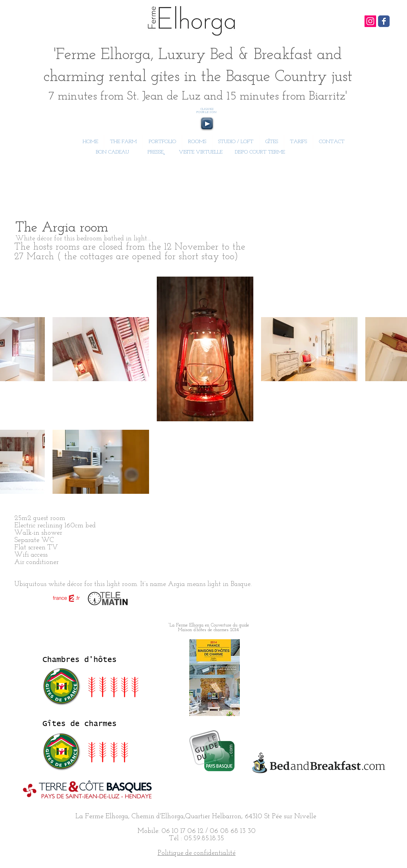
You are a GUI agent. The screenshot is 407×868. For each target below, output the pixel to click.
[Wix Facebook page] (384, 21)
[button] (197, 142)
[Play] (207, 123)
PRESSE (155, 152)
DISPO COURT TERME (260, 152)
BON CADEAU (112, 152)
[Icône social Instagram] (370, 21)
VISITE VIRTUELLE (201, 152)
